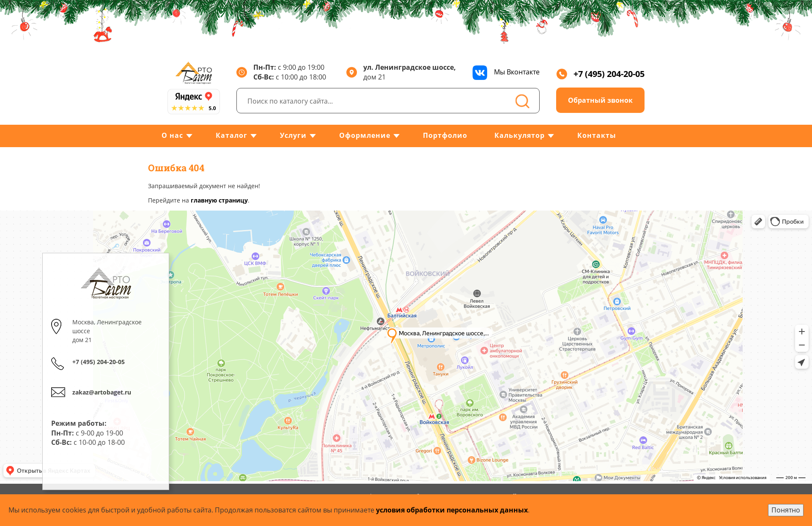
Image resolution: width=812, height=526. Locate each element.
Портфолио (445, 135)
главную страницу (219, 200)
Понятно (786, 510)
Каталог (232, 135)
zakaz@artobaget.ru (102, 392)
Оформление (365, 135)
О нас (172, 135)
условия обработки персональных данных (452, 510)
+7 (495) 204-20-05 (600, 74)
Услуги (293, 135)
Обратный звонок (600, 100)
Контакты (597, 135)
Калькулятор (520, 135)
